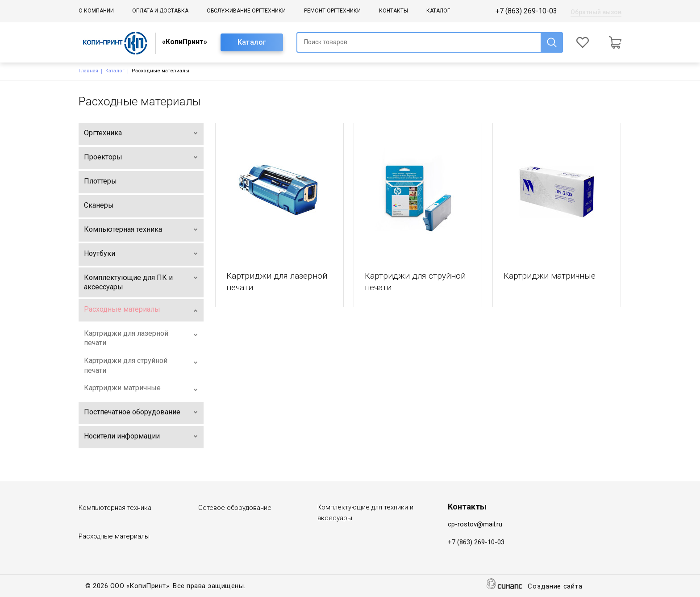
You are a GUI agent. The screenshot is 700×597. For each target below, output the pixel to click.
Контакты (394, 11)
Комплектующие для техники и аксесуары (365, 513)
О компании (96, 11)
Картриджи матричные (122, 388)
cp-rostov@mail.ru (475, 524)
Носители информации (122, 436)
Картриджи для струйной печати (126, 365)
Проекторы (103, 157)
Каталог (438, 11)
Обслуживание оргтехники (246, 11)
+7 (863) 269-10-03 (526, 11)
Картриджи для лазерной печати (126, 338)
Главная (88, 71)
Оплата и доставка (160, 11)
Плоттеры (100, 181)
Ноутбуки (100, 253)
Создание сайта (555, 587)
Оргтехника (103, 133)
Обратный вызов (596, 12)
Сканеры (99, 205)
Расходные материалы (122, 309)
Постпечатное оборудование (132, 412)
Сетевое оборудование (235, 508)
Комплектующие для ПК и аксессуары (128, 282)
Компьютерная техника (123, 229)
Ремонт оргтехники (332, 11)
